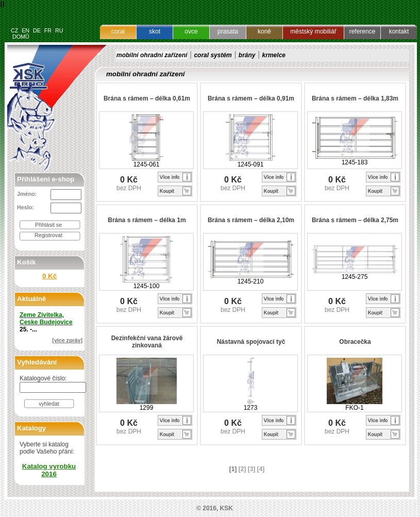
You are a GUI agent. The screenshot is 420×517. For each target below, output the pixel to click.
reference (363, 31)
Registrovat (48, 235)
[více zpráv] (67, 340)
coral (118, 31)
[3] (252, 469)
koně (264, 31)
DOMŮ (21, 37)
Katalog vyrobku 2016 (49, 470)
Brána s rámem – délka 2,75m (355, 220)
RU (59, 30)
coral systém (213, 55)
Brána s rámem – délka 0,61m (147, 98)
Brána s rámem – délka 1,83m (355, 98)
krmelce (274, 55)
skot (155, 31)
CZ (14, 30)
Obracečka (355, 342)
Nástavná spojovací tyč (251, 342)
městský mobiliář (313, 31)
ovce (191, 31)
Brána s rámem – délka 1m (147, 220)
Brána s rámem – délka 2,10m (251, 220)
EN (26, 30)
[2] (242, 469)
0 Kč (49, 276)
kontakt (399, 31)
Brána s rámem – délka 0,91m (251, 98)
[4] (261, 469)
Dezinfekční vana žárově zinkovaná (147, 342)
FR (48, 30)
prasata (228, 31)
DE (37, 30)
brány (247, 55)
